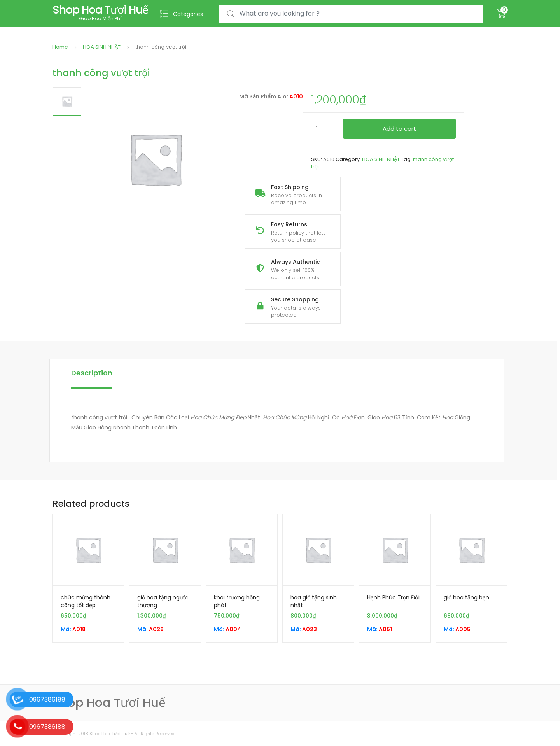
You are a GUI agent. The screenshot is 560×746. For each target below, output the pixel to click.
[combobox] (351, 14)
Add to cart (399, 129)
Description (92, 373)
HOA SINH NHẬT (102, 47)
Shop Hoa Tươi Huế (110, 734)
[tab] (92, 374)
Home (60, 47)
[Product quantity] (324, 129)
